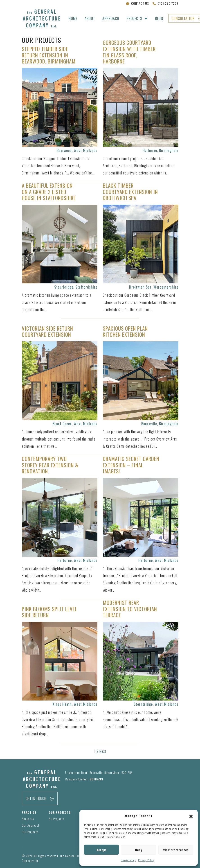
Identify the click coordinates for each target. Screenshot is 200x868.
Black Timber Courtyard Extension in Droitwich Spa (130, 192)
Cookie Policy (128, 860)
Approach (111, 18)
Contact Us (137, 3)
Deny (138, 850)
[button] (191, 816)
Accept (101, 850)
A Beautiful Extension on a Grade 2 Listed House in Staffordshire (49, 192)
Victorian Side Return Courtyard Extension (47, 331)
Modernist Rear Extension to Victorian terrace (130, 609)
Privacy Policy (146, 860)
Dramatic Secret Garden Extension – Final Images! (131, 465)
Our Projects (30, 832)
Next (103, 751)
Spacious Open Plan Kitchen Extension (125, 331)
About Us (28, 819)
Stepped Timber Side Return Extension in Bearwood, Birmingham (49, 55)
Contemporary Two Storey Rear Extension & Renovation (50, 465)
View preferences (176, 850)
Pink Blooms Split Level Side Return (49, 612)
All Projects (56, 819)
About (90, 18)
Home (73, 18)
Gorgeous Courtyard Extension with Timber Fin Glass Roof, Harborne (129, 52)
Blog (159, 18)
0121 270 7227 (165, 3)
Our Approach (31, 825)
